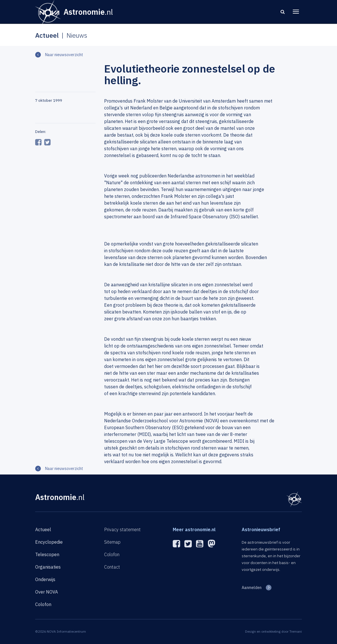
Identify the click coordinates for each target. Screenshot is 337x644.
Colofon (43, 604)
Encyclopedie (49, 542)
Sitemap (112, 542)
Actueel (43, 529)
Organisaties (48, 567)
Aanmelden (252, 588)
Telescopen (47, 554)
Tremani (296, 631)
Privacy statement (122, 529)
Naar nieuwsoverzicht (64, 55)
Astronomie (60, 497)
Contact (112, 567)
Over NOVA (47, 592)
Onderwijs (45, 579)
